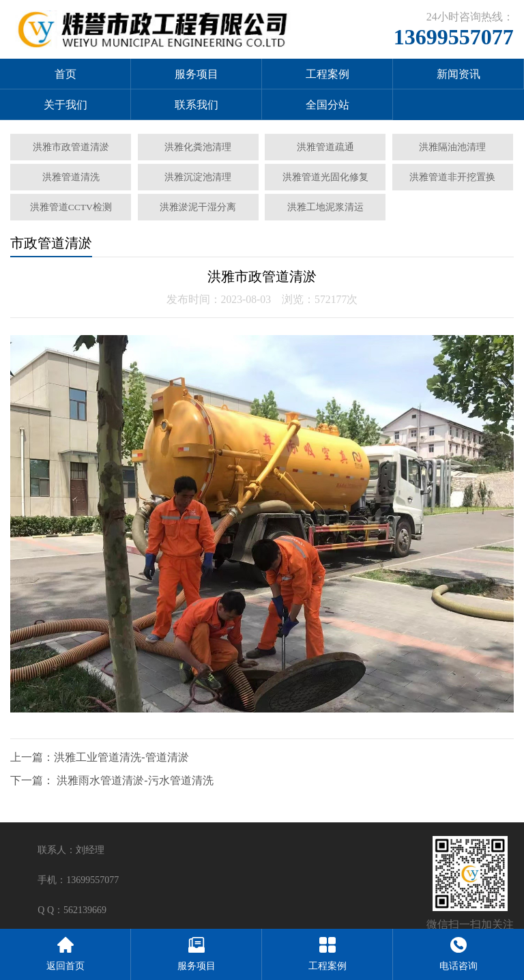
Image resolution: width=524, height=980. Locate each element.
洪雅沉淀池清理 (198, 177)
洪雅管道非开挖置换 (452, 177)
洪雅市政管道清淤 (71, 147)
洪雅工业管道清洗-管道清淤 (121, 757)
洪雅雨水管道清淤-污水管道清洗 (135, 780)
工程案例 (327, 74)
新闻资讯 (458, 74)
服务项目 (196, 74)
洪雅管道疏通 (325, 147)
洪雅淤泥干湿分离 (198, 207)
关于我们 (65, 105)
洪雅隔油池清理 (452, 147)
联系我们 (196, 105)
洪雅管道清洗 (71, 177)
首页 (65, 74)
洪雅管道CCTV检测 (71, 207)
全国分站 (327, 105)
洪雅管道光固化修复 (325, 177)
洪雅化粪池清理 (198, 147)
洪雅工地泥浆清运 (325, 207)
